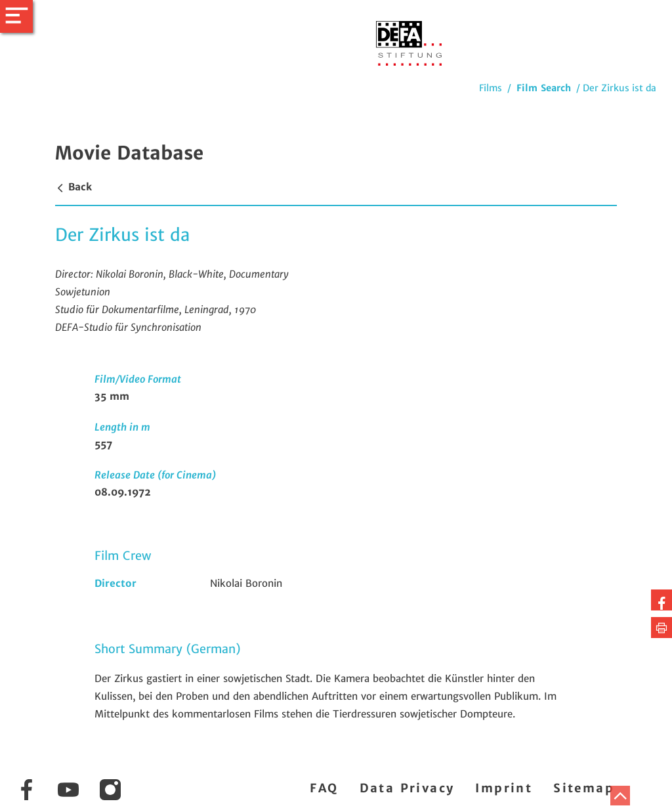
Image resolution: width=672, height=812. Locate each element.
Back (73, 187)
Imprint (504, 788)
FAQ (324, 788)
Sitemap (584, 788)
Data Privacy (407, 788)
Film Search (544, 88)
